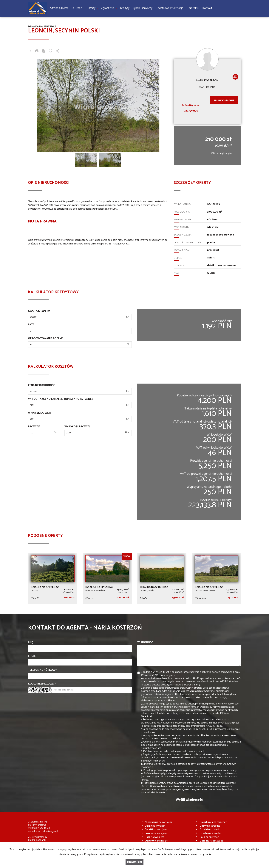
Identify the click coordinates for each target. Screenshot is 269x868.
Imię (30, 643)
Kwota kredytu (39, 311)
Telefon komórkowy (42, 670)
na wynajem (158, 822)
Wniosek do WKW (40, 413)
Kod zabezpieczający (42, 684)
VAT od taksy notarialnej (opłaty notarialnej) (61, 399)
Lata (31, 325)
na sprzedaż (213, 822)
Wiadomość (145, 643)
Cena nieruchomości (42, 385)
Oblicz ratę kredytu (221, 154)
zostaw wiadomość (224, 100)
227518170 (191, 111)
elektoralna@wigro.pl (47, 831)
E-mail (32, 656)
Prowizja (34, 427)
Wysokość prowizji (77, 427)
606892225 (191, 105)
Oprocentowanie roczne (45, 339)
